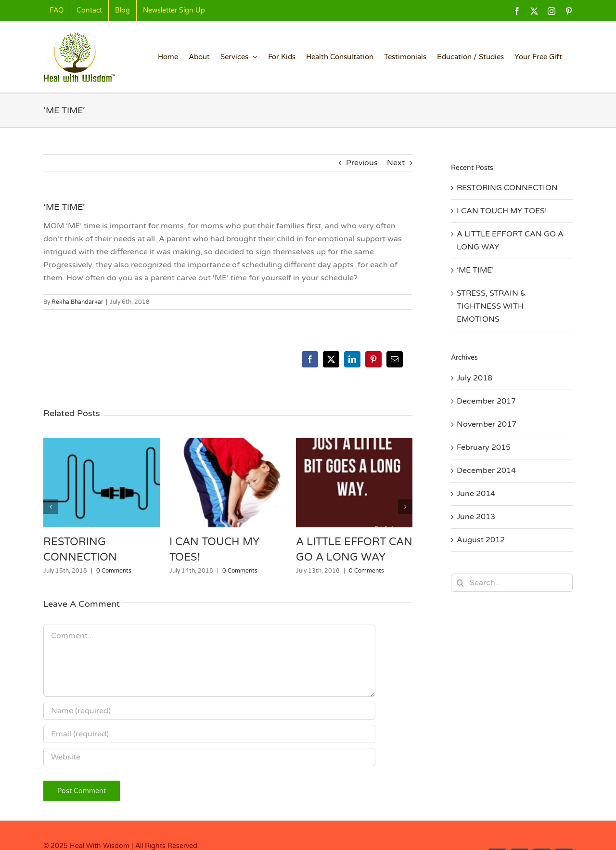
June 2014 (476, 494)
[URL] (209, 757)
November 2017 (487, 424)
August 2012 (481, 540)
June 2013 (476, 517)
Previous (362, 163)
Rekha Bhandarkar (77, 302)
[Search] (460, 583)
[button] (51, 507)
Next (396, 163)
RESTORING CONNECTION (507, 188)
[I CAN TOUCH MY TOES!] (228, 443)
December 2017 (486, 401)
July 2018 (475, 378)
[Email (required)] (209, 734)
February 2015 (484, 447)
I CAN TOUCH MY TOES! (502, 211)
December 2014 (486, 471)
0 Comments (114, 571)
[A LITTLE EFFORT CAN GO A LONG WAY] (354, 443)
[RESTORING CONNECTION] (102, 443)
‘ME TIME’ (475, 270)
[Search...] (512, 583)
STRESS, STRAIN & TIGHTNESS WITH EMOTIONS (491, 306)
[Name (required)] (209, 711)
